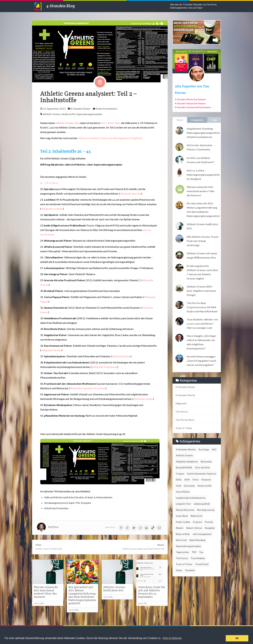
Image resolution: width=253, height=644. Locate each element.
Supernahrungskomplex (89, 114)
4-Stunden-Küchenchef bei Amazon (193, 107)
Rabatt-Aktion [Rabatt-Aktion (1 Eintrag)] (194, 528)
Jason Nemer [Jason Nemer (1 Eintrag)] (183, 492)
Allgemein (181, 403)
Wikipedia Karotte (51, 350)
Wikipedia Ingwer (143, 399)
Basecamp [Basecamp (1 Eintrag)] (206, 461)
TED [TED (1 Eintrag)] (194, 552)
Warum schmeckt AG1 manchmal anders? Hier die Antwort (46, 592)
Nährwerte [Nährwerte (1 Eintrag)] (196, 516)
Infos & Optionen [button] (172, 638)
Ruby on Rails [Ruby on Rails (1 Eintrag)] (183, 534)
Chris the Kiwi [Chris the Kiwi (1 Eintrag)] (202, 467)
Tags (214, 120)
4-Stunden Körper (81, 109)
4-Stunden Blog (61, 6)
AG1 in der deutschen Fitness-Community (199, 147)
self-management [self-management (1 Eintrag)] (202, 534)
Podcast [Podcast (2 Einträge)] (197, 522)
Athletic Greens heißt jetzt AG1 (114, 589)
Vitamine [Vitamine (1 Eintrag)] (190, 570)
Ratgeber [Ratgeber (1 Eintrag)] (210, 528)
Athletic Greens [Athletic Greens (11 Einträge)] (184, 455)
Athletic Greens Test (68, 123)
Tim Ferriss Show (185, 420)
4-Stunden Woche (185, 395)
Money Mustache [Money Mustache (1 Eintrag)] (185, 510)
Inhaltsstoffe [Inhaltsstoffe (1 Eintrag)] (205, 486)
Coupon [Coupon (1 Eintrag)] (180, 474)
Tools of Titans (184, 428)
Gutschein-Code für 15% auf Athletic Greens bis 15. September (152, 592)
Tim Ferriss (182, 412)
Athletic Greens (52, 114)
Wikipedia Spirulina (131, 193)
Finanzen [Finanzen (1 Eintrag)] (206, 480)
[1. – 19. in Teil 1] (49, 183)
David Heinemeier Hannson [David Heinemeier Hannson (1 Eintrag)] (202, 474)
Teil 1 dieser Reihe (111, 123)
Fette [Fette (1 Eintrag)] (196, 480)
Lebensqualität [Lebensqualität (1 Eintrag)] (202, 504)
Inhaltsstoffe (68, 114)
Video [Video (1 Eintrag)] (179, 570)
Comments (197, 120)
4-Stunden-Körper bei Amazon (190, 103)
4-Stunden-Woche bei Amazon (190, 99)
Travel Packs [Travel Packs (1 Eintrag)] (202, 564)
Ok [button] (237, 638)
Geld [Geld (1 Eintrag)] (178, 486)
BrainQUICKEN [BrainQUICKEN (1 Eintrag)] (184, 467)
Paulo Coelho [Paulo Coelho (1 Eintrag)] (183, 522)
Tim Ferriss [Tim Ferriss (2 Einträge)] (182, 558)
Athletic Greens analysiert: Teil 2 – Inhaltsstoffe (88, 97)
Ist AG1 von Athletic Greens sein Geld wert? (201, 160)
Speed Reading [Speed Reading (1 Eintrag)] (197, 540)
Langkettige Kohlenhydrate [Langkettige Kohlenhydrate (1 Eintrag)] (191, 498)
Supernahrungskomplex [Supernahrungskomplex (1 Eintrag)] (188, 546)
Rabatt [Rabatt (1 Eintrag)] (180, 528)
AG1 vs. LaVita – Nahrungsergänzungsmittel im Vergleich (203, 175)
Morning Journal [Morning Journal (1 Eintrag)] (206, 510)
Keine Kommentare (106, 109)
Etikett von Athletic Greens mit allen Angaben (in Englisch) (110, 138)
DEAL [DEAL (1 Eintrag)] (179, 480)
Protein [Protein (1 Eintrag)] (209, 522)
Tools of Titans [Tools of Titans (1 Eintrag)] (184, 564)
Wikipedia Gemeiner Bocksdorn (88, 388)
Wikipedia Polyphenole (104, 367)
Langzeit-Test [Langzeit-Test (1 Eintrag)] (183, 504)
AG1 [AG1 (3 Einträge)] (214, 449)
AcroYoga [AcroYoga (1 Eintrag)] (204, 449)
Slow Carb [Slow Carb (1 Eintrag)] (181, 540)
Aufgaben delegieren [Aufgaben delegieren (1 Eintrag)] (187, 461)
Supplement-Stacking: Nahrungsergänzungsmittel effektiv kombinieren (203, 133)
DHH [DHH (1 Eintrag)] (187, 480)
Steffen (53, 527)
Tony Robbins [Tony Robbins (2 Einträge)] (198, 558)
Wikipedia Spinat (121, 356)
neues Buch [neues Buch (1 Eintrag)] (182, 516)
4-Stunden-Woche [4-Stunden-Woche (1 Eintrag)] (186, 449)
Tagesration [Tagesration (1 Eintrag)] (182, 552)
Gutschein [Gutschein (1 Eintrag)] (189, 486)
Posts (180, 120)
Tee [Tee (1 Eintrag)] (201, 552)
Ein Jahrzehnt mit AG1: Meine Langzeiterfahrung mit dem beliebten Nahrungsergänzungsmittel (82, 595)
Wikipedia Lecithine (52, 209)
